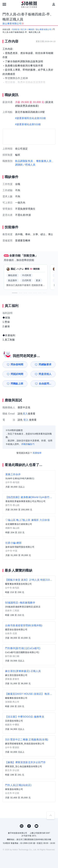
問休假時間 (17, 364)
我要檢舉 (37, 453)
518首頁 (16, 29)
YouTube (37, 826)
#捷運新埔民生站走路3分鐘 (31, 118)
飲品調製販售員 (24, 161)
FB (29, 826)
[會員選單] (54, 4)
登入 (25, 414)
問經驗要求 (45, 364)
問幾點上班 (17, 384)
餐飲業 (31, 29)
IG (22, 826)
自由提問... (45, 384)
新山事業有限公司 (44, 29)
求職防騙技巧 (28, 444)
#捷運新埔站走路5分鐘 (28, 124)
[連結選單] (4, 4)
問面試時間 (17, 374)
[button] (15, 293)
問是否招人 (45, 374)
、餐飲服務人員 (42, 161)
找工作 (24, 29)
